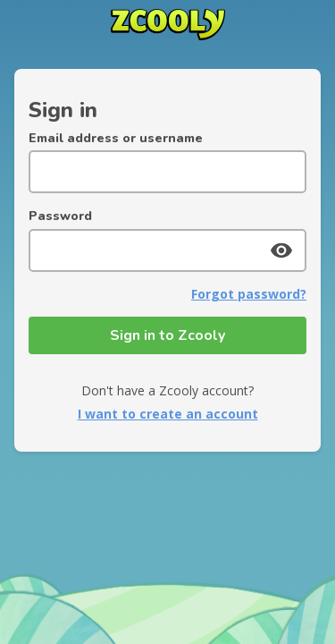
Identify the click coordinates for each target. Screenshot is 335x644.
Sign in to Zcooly (167, 335)
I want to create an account (168, 414)
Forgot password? (249, 294)
